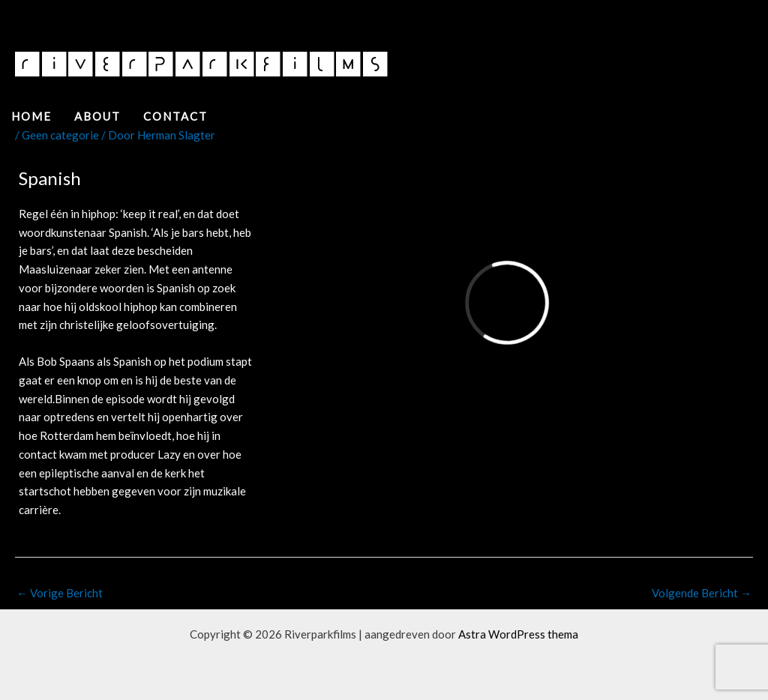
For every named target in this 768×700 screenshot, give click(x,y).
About (97, 116)
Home (31, 116)
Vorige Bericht (60, 593)
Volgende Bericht (702, 593)
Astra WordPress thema (518, 634)
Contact (175, 116)
